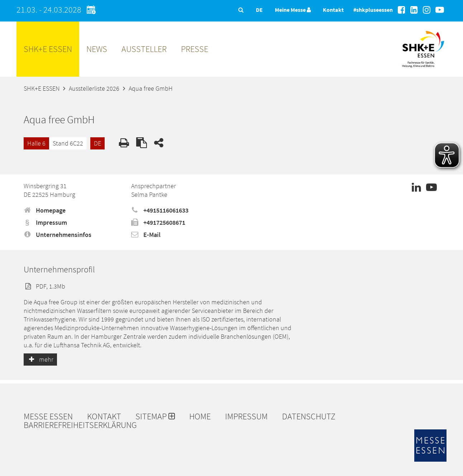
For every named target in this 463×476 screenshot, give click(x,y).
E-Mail (146, 235)
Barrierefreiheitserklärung (80, 425)
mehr (40, 359)
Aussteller (144, 49)
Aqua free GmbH (151, 88)
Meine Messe (293, 10)
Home (200, 416)
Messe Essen (48, 416)
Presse (195, 49)
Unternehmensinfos (58, 235)
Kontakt (333, 10)
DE (97, 143)
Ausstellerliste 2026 (94, 88)
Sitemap (155, 416)
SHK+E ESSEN (48, 49)
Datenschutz (309, 416)
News (97, 49)
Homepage (45, 210)
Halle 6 (36, 143)
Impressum (45, 222)
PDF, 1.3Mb (44, 286)
